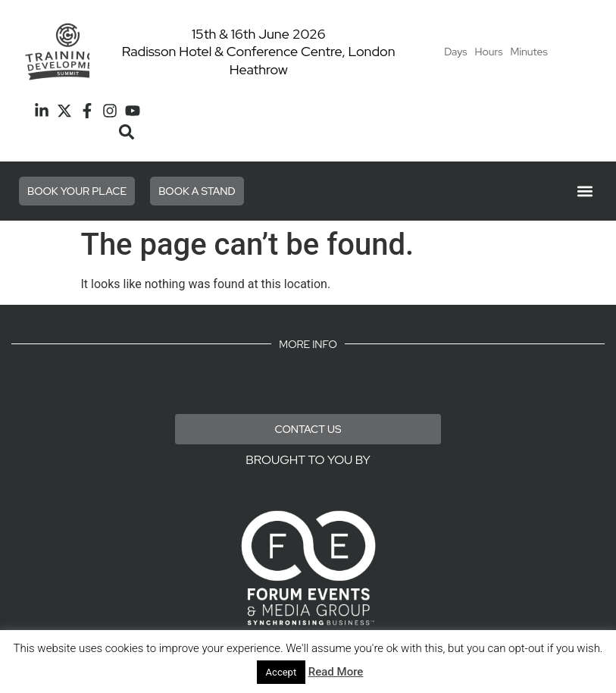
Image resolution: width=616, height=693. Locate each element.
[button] (127, 132)
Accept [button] (281, 672)
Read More (336, 672)
